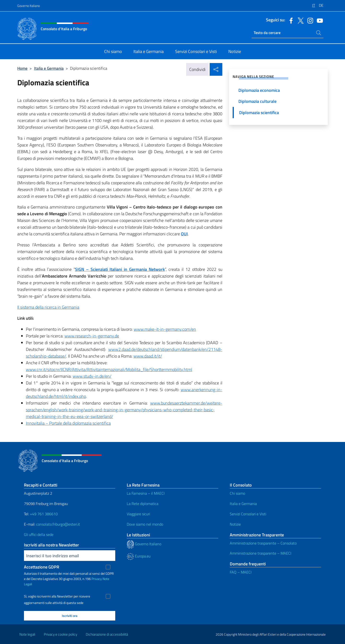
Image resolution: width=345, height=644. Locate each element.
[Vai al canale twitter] (299, 20)
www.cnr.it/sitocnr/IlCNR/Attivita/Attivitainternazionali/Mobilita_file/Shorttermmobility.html (109, 369)
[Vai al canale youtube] (319, 20)
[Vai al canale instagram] (309, 20)
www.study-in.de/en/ (92, 376)
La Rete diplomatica (143, 504)
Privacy (97, 579)
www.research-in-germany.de (92, 336)
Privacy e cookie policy (60, 634)
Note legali (27, 634)
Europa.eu (139, 556)
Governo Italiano (29, 6)
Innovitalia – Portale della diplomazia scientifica (68, 423)
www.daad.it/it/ (148, 356)
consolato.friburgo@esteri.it (58, 524)
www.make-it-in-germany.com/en (165, 329)
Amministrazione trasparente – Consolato (263, 543)
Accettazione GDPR (42, 567)
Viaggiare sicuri (138, 514)
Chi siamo (237, 493)
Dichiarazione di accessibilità (107, 634)
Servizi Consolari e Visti (248, 514)
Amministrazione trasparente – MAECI (261, 553)
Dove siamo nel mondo (145, 524)
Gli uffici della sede (39, 534)
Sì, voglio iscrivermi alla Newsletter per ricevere (57, 596)
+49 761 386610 (44, 514)
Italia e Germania (49, 68)
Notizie (235, 524)
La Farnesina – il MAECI (146, 493)
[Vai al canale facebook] (290, 20)
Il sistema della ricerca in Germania (48, 307)
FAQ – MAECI (241, 572)
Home (22, 68)
